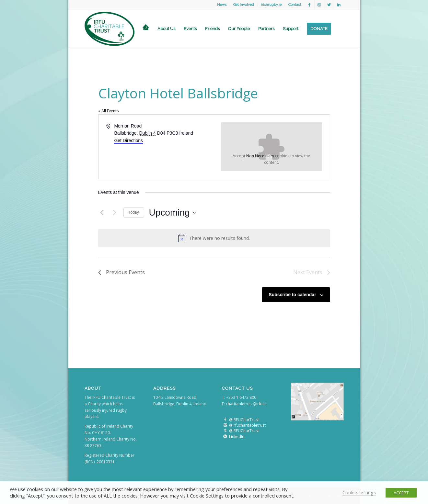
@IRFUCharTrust (244, 420)
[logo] (110, 29)
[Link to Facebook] (310, 5)
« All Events (108, 111)
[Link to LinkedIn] (339, 5)
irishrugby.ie (271, 5)
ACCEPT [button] (401, 493)
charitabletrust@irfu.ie (246, 404)
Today (134, 212)
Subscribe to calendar (292, 295)
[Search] (340, 29)
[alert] (214, 238)
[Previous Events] (102, 213)
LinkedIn (237, 437)
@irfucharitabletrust (247, 425)
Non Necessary (260, 156)
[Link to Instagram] (319, 5)
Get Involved (244, 5)
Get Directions (128, 140)
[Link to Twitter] (329, 5)
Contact (295, 5)
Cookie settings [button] (359, 492)
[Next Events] (115, 213)
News (222, 5)
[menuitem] (222, 5)
